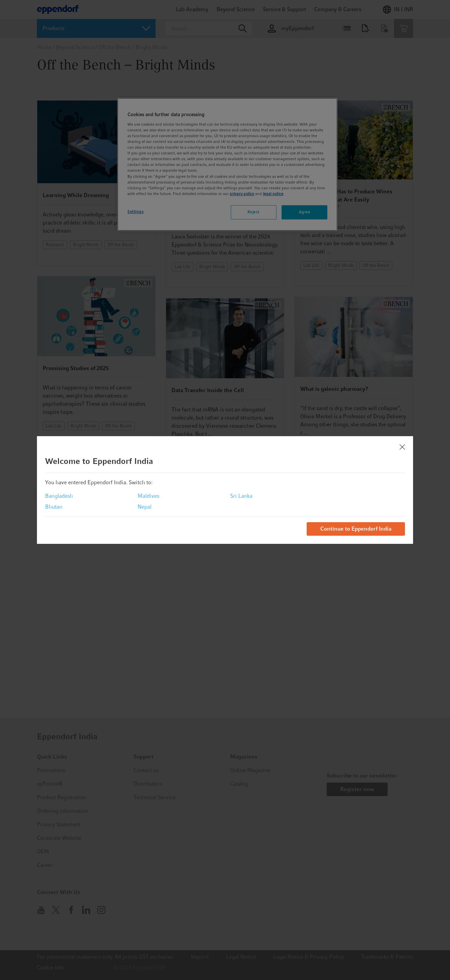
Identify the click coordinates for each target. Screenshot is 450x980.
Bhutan (54, 507)
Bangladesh (59, 496)
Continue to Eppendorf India (356, 529)
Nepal (145, 507)
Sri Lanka (241, 496)
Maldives (148, 496)
